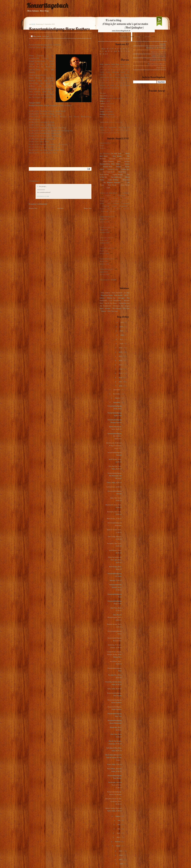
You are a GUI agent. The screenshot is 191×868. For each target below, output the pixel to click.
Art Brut (127, 293)
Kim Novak (112, 185)
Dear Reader (117, 156)
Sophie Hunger (118, 174)
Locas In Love (113, 169)
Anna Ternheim (124, 159)
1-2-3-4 (114, 280)
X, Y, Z (105, 54)
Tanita (102, 106)
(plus (119, 161)
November (117, 394)
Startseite (61, 208)
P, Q (115, 51)
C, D (112, 49)
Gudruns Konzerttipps (158, 56)
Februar (118, 842)
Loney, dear (126, 169)
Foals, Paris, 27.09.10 (114, 764)
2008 (121, 855)
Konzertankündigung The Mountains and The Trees (115, 476)
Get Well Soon (116, 153)
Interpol (119, 167)
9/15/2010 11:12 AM (43, 196)
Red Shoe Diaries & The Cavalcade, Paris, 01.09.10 (113, 801)
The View (126, 308)
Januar (118, 846)
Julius (102, 101)
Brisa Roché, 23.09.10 (114, 519)
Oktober (118, 398)
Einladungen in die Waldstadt (156, 48)
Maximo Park (108, 167)
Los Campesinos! (109, 172)
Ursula (102, 111)
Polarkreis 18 (118, 306)
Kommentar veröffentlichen (38, 204)
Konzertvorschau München (157, 64)
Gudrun (102, 104)
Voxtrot (103, 311)
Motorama (126, 180)
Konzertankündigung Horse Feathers (59, 29)
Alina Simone (105, 293)
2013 (121, 373)
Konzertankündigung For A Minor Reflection (115, 436)
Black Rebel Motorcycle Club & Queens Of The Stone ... (113, 757)
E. (38, 186)
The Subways (117, 308)
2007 (121, 859)
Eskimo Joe (111, 298)
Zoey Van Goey (113, 311)
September (117, 402)
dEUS (126, 295)
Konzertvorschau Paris (158, 52)
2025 (122, 322)
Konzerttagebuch (47, 5)
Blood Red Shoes (107, 295)
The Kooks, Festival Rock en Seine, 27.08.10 (115, 785)
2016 (121, 360)
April (119, 833)
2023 (121, 331)
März (119, 837)
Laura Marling (113, 180)
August (118, 816)
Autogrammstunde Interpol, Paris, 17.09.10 (115, 587)
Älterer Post (88, 208)
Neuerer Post (33, 208)
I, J (127, 49)
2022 (122, 335)
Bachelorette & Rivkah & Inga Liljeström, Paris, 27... (114, 445)
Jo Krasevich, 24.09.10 (114, 487)
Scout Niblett (104, 174)
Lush (108, 188)
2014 (121, 369)
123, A (103, 49)
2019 (121, 348)
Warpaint (112, 159)
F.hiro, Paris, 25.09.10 (114, 482)
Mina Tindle (115, 164)
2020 (121, 343)
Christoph (103, 98)
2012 (121, 377)
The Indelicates (116, 177)
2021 (122, 339)
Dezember (117, 390)
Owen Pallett (125, 185)
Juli (119, 820)
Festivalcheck (161, 68)
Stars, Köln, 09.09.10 (115, 689)
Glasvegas (121, 298)
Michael (102, 114)
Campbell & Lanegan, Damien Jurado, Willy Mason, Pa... (114, 654)
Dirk (101, 117)
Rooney (108, 308)
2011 (121, 382)
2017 (121, 356)
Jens (101, 109)
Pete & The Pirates (111, 303)
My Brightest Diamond (112, 182)
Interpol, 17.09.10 (116, 580)
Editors (127, 164)
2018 (121, 352)
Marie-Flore (122, 172)
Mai (119, 829)
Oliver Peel (103, 96)
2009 (121, 851)
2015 (121, 365)
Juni (119, 824)
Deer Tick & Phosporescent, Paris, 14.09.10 (114, 617)
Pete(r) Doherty (108, 161)
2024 (121, 327)
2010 (121, 386)
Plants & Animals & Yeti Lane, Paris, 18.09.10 (115, 560)
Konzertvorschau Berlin (158, 60)
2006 (121, 864)
